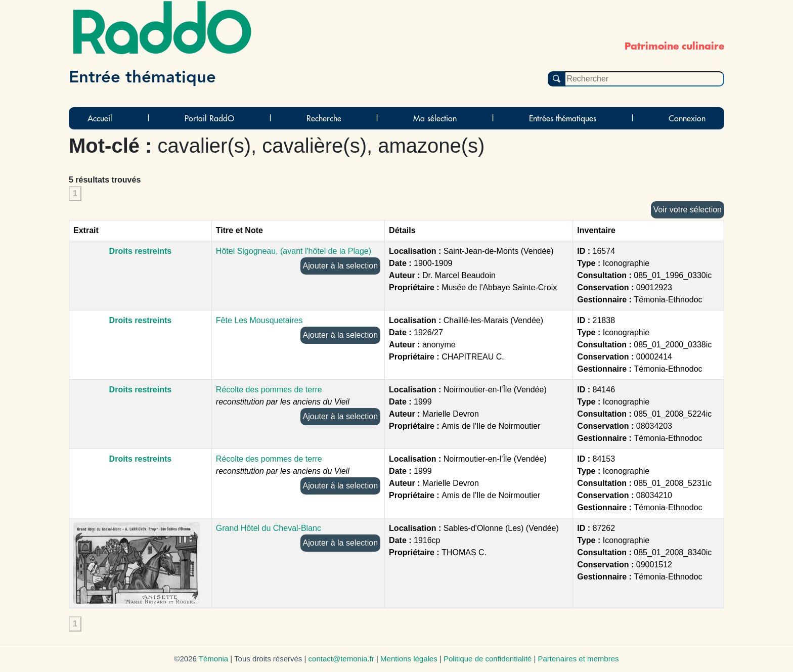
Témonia (213, 659)
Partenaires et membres (578, 659)
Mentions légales (409, 659)
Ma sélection (435, 118)
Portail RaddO (209, 118)
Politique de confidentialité (488, 659)
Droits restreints (141, 251)
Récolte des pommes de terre (269, 390)
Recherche (324, 118)
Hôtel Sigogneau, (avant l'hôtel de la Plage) (294, 251)
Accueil (100, 118)
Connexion (687, 118)
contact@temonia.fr (341, 659)
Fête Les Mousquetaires (259, 320)
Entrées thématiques (563, 118)
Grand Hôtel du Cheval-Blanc (269, 528)
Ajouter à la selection (341, 266)
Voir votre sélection (688, 210)
